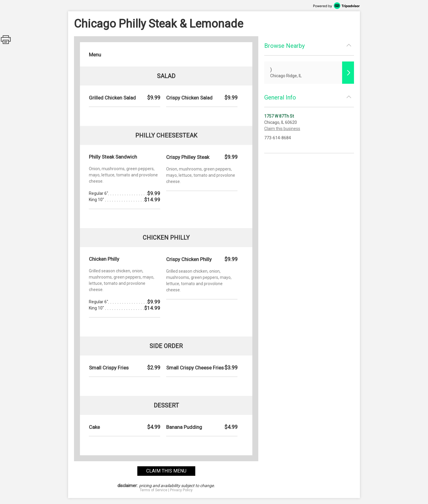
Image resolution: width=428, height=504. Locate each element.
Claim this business (282, 129)
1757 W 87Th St (279, 116)
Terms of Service (154, 490)
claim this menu (166, 471)
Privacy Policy (181, 490)
